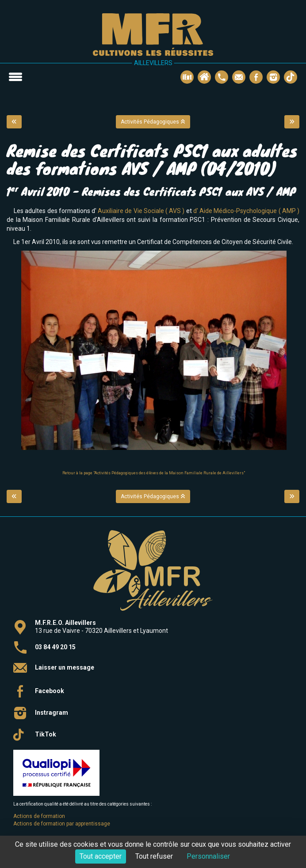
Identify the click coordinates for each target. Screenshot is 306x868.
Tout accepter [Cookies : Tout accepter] (101, 856)
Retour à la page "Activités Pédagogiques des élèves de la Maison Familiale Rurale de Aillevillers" (154, 473)
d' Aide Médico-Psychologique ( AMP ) (246, 211)
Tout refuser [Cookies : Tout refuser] (154, 856)
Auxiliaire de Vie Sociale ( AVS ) (141, 211)
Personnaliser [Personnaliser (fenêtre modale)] (208, 856)
